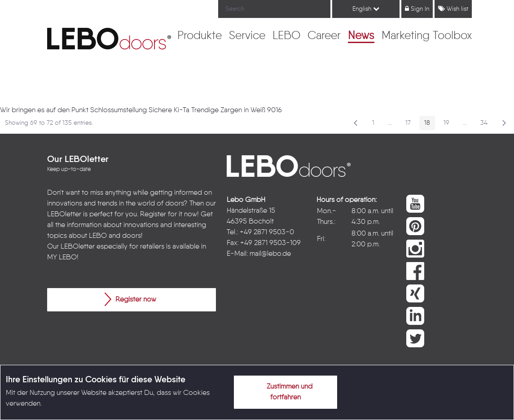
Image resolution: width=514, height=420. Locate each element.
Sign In (417, 9)
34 (486, 125)
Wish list (453, 9)
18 (430, 125)
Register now (130, 299)
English (366, 9)
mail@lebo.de (270, 254)
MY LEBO (62, 258)
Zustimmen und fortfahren (284, 390)
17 (411, 125)
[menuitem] (200, 36)
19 (449, 125)
